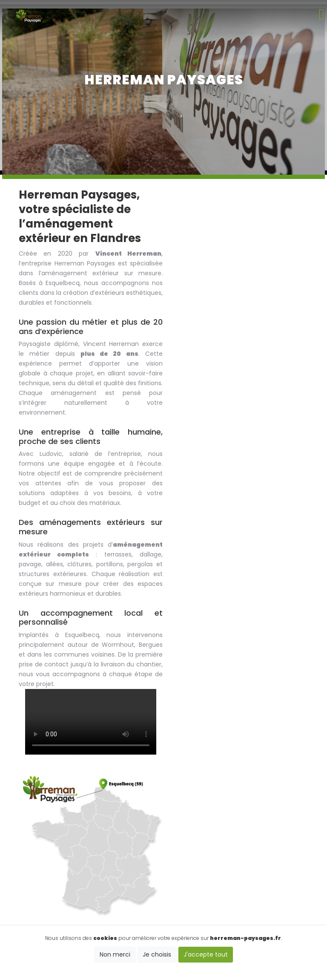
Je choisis (157, 954)
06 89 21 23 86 (164, 856)
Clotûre (248, 837)
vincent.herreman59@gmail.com (164, 877)
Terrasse (287, 837)
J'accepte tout (206, 954)
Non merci (115, 954)
